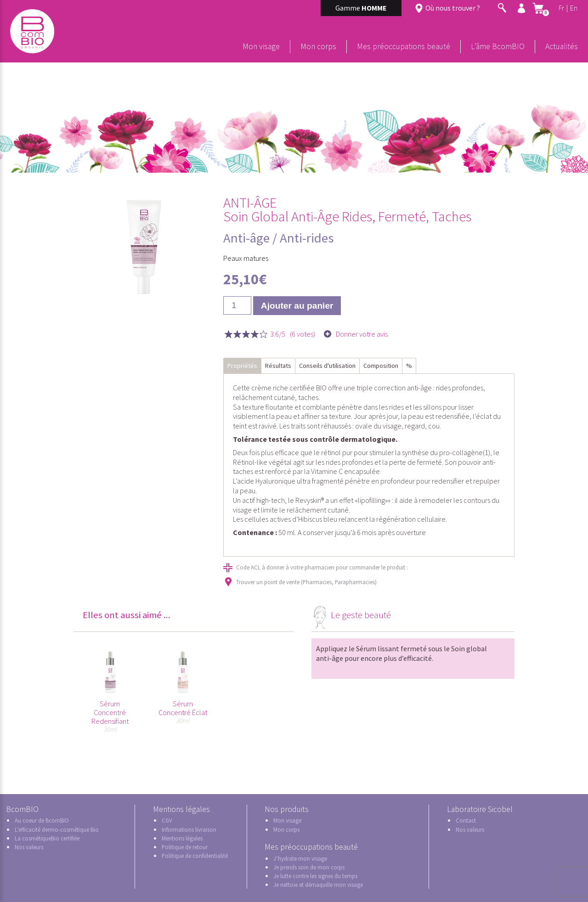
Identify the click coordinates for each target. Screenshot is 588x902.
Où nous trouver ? (453, 8)
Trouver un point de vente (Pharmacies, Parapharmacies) (306, 582)
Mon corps (318, 46)
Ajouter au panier (297, 306)
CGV (167, 820)
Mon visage (261, 46)
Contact (466, 820)
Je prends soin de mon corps (309, 867)
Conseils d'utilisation (327, 366)
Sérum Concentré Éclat (183, 708)
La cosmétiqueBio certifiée (47, 838)
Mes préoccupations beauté (404, 46)
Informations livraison (189, 829)
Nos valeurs (29, 847)
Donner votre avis (362, 334)
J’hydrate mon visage (300, 858)
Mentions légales (182, 838)
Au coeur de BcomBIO (42, 820)
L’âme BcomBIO (498, 46)
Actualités (562, 46)
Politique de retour (185, 847)
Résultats (278, 366)
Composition (381, 366)
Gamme (361, 8)
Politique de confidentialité (195, 856)
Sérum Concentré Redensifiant (110, 712)
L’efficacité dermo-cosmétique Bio (57, 829)
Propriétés (242, 366)
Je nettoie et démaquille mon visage (318, 885)
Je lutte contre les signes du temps (315, 876)
